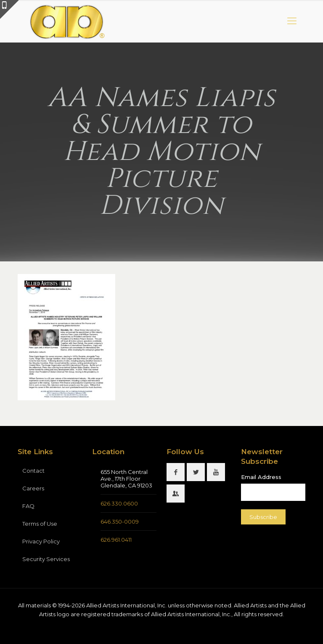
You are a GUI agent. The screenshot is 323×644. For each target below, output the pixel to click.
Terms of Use (40, 524)
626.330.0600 (119, 503)
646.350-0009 (120, 522)
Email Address (261, 477)
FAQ (28, 506)
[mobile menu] (292, 21)
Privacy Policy (41, 541)
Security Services (46, 559)
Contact (33, 471)
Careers (33, 488)
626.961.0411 (116, 540)
